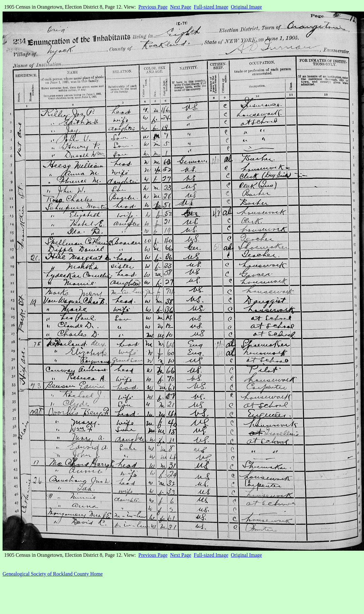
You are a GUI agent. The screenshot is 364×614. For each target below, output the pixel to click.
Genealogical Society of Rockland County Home (53, 574)
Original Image (246, 7)
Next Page (181, 7)
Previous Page (153, 7)
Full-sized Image (211, 7)
